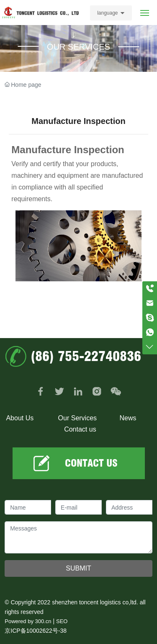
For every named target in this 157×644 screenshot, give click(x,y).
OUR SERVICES (78, 47)
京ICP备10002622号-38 (36, 631)
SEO (62, 621)
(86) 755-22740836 (86, 356)
